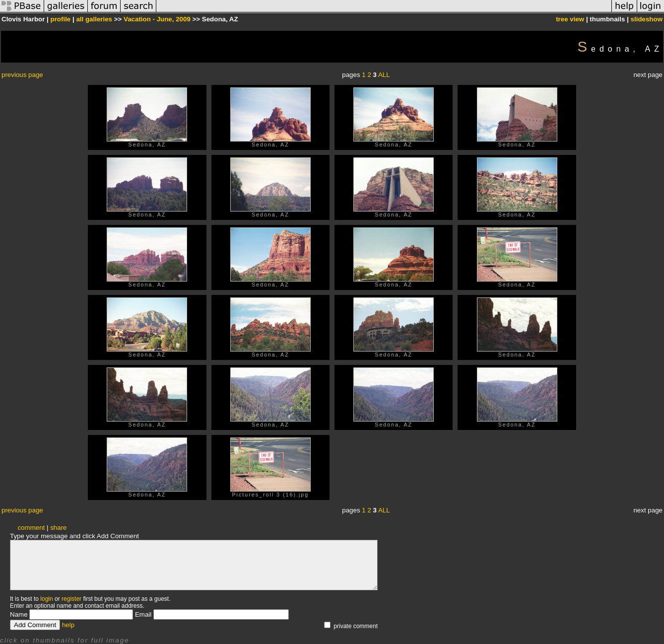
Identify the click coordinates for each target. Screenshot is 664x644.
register (71, 599)
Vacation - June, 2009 (157, 19)
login (46, 599)
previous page (22, 75)
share (58, 528)
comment (31, 528)
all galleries (94, 19)
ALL (384, 75)
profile (61, 19)
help (68, 625)
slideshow (647, 19)
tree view (570, 19)
